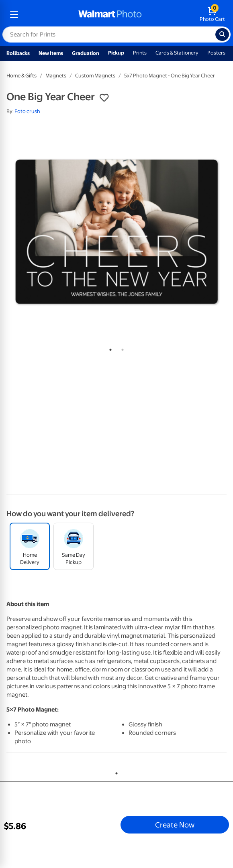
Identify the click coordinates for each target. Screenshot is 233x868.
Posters (216, 53)
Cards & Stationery (177, 53)
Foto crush (27, 111)
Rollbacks (18, 53)
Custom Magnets (95, 76)
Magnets (56, 76)
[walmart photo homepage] (110, 14)
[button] (104, 98)
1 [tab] (109, 348)
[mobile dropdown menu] (14, 14)
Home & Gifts (21, 76)
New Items (51, 53)
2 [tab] (121, 348)
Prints (140, 53)
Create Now (175, 825)
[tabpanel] (117, 232)
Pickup (116, 53)
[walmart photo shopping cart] (212, 14)
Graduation (86, 53)
